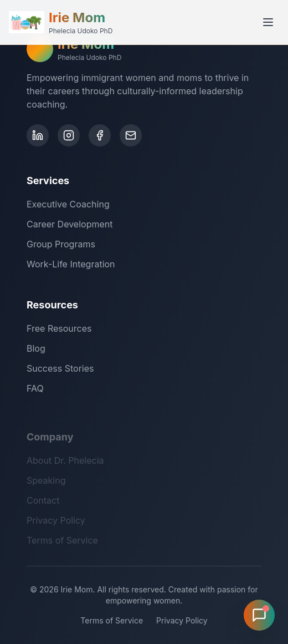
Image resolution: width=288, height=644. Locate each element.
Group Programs (61, 244)
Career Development (70, 224)
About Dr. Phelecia (65, 463)
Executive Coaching (68, 204)
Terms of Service (62, 543)
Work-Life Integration (71, 264)
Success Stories (60, 369)
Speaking (46, 483)
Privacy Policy (56, 523)
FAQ (35, 389)
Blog (36, 349)
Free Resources (59, 329)
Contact (43, 503)
